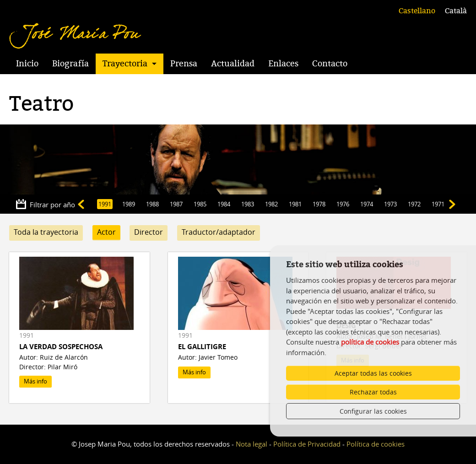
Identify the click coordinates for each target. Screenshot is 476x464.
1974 (367, 204)
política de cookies (370, 342)
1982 (271, 204)
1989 (129, 204)
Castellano (417, 11)
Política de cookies (376, 444)
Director (149, 232)
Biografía (70, 64)
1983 (248, 204)
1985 (200, 204)
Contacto (330, 64)
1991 (105, 204)
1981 (295, 204)
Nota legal (252, 444)
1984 (224, 204)
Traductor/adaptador (219, 232)
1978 (319, 204)
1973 (390, 204)
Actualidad (233, 64)
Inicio (27, 64)
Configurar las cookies (373, 411)
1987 (176, 204)
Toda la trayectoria (46, 232)
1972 (414, 204)
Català (456, 11)
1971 (438, 204)
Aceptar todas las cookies (373, 373)
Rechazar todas (373, 392)
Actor (106, 232)
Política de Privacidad (307, 444)
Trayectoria (125, 64)
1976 (343, 204)
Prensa (184, 64)
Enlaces (283, 64)
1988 (152, 204)
